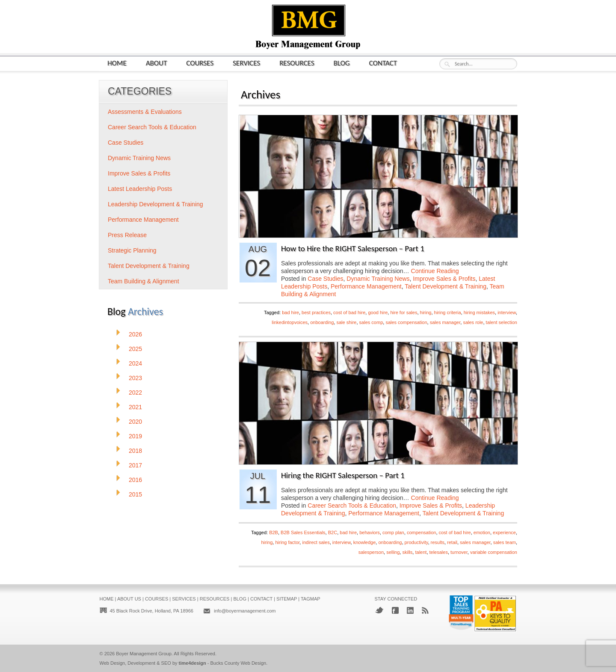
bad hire (290, 312)
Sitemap (287, 599)
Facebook (395, 610)
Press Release (127, 235)
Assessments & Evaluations (145, 112)
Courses (200, 63)
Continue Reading (435, 271)
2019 (135, 436)
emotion (482, 532)
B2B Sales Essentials (303, 532)
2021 (135, 407)
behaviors (370, 532)
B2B (274, 532)
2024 (135, 363)
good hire (378, 312)
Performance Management (366, 286)
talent (421, 552)
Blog (342, 63)
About (157, 63)
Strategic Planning (132, 250)
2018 (135, 451)
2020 (135, 422)
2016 (135, 480)
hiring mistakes (479, 312)
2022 (135, 392)
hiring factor (287, 542)
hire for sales (404, 312)
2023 (135, 378)
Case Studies (325, 279)
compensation (422, 532)
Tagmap (311, 599)
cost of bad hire (349, 312)
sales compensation (406, 322)
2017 (135, 465)
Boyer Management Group (144, 654)
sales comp (371, 322)
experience (504, 532)
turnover (459, 552)
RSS (425, 610)
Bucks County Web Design (238, 663)
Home (117, 63)
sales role (473, 322)
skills (407, 552)
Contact (383, 63)
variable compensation (494, 552)
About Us (129, 599)
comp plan (393, 532)
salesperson (371, 552)
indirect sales (316, 542)
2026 (135, 334)
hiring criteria (448, 312)
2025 (135, 349)
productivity (416, 542)
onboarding (322, 322)
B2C (333, 532)
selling (393, 552)
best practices (316, 312)
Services (246, 63)
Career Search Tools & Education (352, 505)
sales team (505, 542)
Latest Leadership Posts (140, 189)
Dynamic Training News (378, 279)
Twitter (379, 610)
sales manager (445, 322)
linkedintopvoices (290, 322)
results (438, 542)
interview (507, 312)
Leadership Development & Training (155, 204)
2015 (135, 494)
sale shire (346, 322)
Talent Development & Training (446, 286)
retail (452, 542)
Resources (297, 63)
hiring (426, 312)
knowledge (365, 542)
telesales (439, 552)
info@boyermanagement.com (245, 611)
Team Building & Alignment (144, 281)
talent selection (502, 322)
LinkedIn (410, 610)
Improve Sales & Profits (444, 279)
